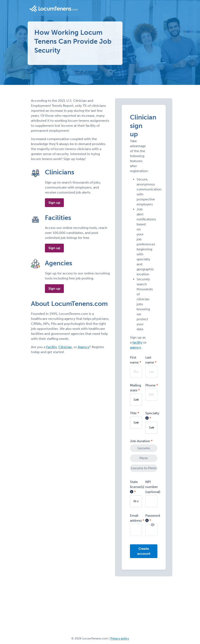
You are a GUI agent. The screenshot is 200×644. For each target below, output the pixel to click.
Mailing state (135, 388)
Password (153, 518)
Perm (144, 458)
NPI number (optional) (153, 487)
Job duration (140, 441)
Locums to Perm (144, 468)
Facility (51, 347)
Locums (144, 448)
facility (137, 342)
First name (134, 360)
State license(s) (137, 487)
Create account (144, 551)
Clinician (65, 347)
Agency (83, 347)
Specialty (152, 416)
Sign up (54, 203)
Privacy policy (120, 638)
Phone (150, 385)
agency (135, 347)
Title (133, 413)
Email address (136, 518)
